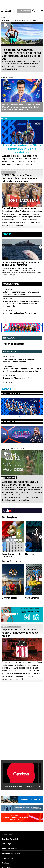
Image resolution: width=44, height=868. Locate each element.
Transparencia (8, 858)
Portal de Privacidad (10, 839)
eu (38, 11)
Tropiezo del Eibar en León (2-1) (16, 378)
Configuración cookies (11, 853)
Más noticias (11, 284)
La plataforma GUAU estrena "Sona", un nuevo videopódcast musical (21, 633)
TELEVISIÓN (6, 389)
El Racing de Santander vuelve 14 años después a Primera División (19, 361)
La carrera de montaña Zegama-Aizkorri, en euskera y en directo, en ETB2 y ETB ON (21, 54)
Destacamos (11, 393)
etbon (10, 421)
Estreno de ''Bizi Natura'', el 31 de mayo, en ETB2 (20, 483)
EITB (3, 18)
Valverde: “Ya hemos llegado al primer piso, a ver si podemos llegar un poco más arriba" (22, 370)
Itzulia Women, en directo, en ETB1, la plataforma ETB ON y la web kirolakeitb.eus (22, 149)
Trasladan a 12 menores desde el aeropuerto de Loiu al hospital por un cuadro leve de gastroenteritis (21, 304)
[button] (41, 247)
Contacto (6, 863)
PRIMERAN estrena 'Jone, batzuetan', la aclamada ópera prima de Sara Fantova (19, 178)
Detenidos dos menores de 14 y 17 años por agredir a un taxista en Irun (21, 293)
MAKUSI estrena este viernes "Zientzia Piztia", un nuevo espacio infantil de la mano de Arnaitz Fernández (21, 107)
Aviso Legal (7, 844)
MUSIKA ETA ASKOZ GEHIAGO (19, 786)
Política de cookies (9, 849)
